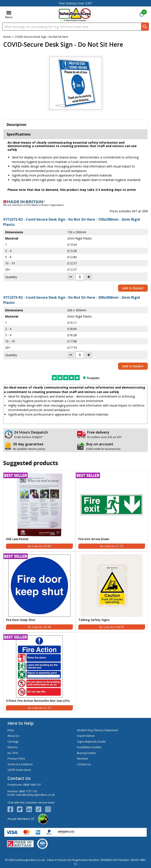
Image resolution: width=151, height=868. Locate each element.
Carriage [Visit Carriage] (13, 741)
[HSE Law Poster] (39, 511)
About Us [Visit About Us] (13, 736)
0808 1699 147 (32, 785)
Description (16, 125)
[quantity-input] (80, 277)
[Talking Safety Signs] (112, 592)
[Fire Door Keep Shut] (39, 592)
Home (7, 37)
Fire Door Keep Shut (21, 620)
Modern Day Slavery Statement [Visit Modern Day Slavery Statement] (97, 730)
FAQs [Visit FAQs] (11, 730)
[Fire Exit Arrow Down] (112, 511)
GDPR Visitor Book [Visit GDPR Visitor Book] (19, 770)
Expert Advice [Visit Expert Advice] (86, 736)
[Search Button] (145, 27)
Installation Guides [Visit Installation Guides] (89, 747)
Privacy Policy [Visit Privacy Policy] (16, 758)
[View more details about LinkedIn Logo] (31, 809)
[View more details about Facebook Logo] (12, 809)
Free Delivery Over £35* (75, 3)
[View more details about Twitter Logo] (22, 809)
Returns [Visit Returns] (13, 747)
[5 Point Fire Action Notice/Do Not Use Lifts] (39, 673)
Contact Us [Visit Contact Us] (84, 764)
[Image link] (75, 202)
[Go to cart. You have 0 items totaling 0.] (142, 15)
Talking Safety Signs (94, 620)
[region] (39, 505)
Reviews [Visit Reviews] (83, 758)
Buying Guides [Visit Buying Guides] (87, 753)
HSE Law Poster (17, 539)
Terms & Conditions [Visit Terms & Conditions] (20, 764)
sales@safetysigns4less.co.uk (35, 795)
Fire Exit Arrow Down (94, 539)
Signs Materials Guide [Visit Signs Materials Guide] (91, 741)
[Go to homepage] (75, 14)
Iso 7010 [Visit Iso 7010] (13, 753)
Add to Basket (133, 288)
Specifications (19, 134)
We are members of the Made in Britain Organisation (34, 205)
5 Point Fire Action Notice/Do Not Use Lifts (38, 701)
